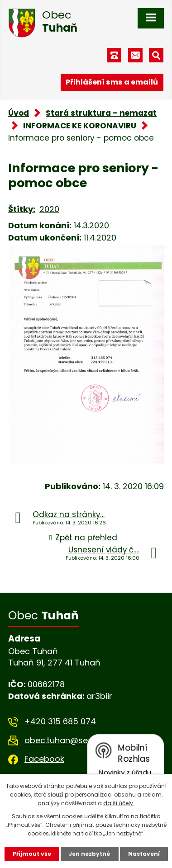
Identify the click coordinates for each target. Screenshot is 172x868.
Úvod (19, 113)
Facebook (44, 759)
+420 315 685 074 (60, 721)
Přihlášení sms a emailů (112, 82)
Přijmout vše (32, 854)
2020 (49, 209)
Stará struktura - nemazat (101, 113)
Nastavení (144, 854)
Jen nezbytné (90, 854)
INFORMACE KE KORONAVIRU (80, 126)
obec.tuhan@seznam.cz (73, 740)
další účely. (119, 803)
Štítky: (22, 209)
